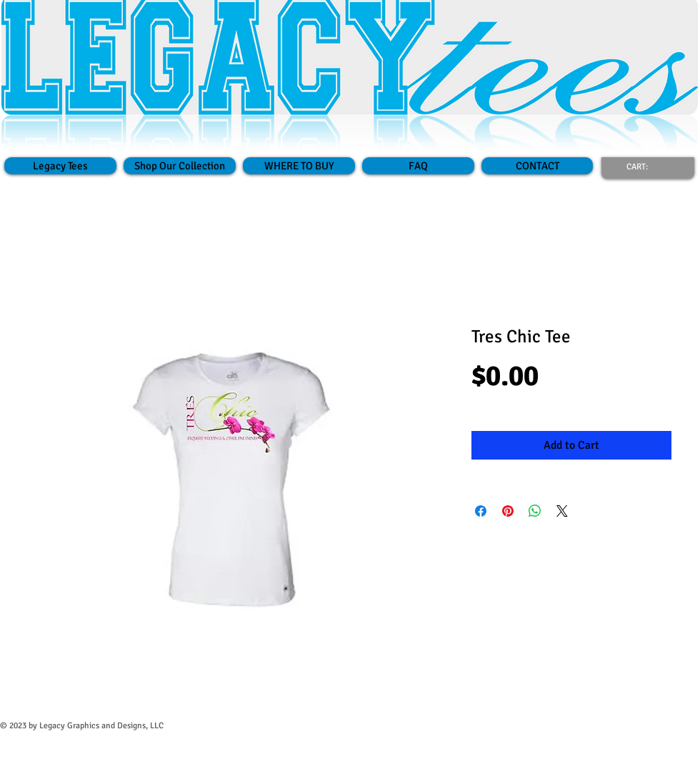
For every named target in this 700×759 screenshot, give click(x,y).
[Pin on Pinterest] (508, 511)
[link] (646, 167)
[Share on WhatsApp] (535, 511)
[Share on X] (562, 511)
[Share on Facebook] (481, 511)
